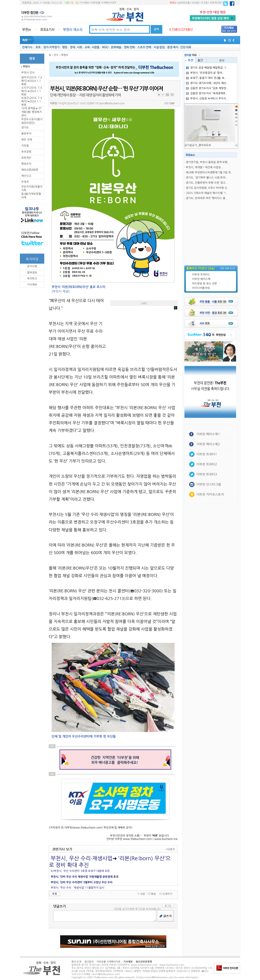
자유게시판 (216, 3)
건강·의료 (186, 47)
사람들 (96, 47)
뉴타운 (195, 3)
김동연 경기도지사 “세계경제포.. (207, 93)
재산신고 (26, 176)
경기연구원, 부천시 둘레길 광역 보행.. (207, 162)
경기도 (25, 128)
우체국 (25, 182)
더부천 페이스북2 (208, 444)
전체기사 (27, 47)
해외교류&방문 (30, 170)
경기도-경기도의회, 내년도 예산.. (207, 83)
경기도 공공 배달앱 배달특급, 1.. (207, 68)
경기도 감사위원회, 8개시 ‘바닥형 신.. (207, 188)
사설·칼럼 (159, 47)
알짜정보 (32, 273)
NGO (105, 47)
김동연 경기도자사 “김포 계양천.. (207, 88)
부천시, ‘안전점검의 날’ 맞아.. (205, 73)
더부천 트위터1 (207, 454)
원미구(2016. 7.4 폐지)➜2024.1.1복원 (32, 81)
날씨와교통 (184, 3)
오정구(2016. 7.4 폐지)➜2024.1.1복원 (32, 101)
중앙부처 (26, 134)
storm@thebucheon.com (112, 103)
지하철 (25, 146)
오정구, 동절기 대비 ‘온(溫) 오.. (206, 78)
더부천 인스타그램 (209, 484)
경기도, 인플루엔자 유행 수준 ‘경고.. (206, 183)
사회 (79, 47)
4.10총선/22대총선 (181, 29)
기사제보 (84, 3)
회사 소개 (76, 962)
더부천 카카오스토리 (210, 494)
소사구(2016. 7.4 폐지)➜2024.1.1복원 (32, 91)
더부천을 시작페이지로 (103, 3)
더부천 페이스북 (201, 279)
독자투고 (32, 279)
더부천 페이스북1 (208, 434)
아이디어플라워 (201, 288)
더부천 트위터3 (201, 275)
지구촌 (204, 3)
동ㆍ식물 (64, 3)
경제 (72, 47)
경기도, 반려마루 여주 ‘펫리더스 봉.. (206, 198)
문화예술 (116, 47)
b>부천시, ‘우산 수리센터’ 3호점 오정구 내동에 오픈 (80, 871)
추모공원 (26, 152)
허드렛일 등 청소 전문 (205, 284)
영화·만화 (129, 47)
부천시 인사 (28, 73)
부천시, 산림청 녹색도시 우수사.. (207, 99)
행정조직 (26, 164)
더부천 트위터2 (207, 464)
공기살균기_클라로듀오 (198, 145)
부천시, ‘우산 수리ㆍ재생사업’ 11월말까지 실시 (77, 888)
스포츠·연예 (144, 47)
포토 (38, 47)
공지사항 (32, 266)
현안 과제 (27, 140)
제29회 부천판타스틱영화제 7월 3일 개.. (209, 172)
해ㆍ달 (74, 3)
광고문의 (89, 962)
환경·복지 (173, 47)
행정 (64, 47)
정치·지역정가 (51, 47)
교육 (87, 47)
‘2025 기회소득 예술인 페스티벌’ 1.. (207, 193)
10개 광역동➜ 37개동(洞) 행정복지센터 (32, 112)
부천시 (26, 67)
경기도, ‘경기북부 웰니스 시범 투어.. (206, 178)
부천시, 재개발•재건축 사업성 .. (205, 167)
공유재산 (26, 158)
